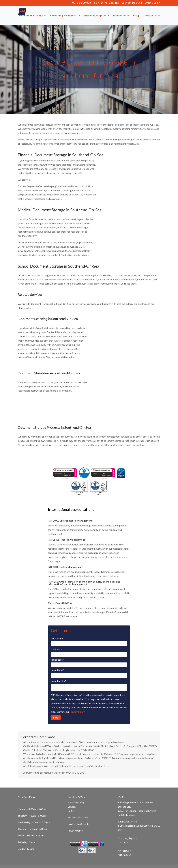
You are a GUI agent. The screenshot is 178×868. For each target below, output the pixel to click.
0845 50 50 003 (82, 3)
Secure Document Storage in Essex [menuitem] (78, 856)
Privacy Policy (77, 694)
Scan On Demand (132, 3)
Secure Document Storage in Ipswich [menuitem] (126, 852)
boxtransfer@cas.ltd (106, 3)
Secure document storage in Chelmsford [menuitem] (83, 852)
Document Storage (31, 16)
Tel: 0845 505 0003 (78, 799)
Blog (136, 16)
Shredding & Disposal (64, 16)
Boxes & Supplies (95, 16)
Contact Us (150, 16)
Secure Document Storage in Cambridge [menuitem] (38, 852)
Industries (120, 16)
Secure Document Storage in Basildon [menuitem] (37, 856)
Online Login (153, 3)
